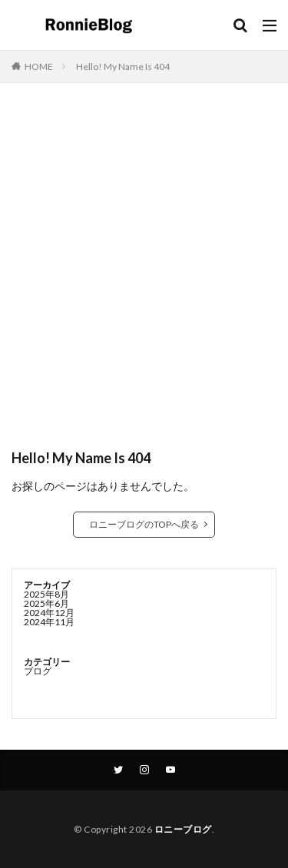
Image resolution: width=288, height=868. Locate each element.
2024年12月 (49, 613)
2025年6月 (46, 603)
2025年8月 (46, 594)
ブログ (38, 671)
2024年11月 (49, 622)
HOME (39, 66)
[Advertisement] (144, 273)
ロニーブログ (183, 829)
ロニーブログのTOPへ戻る (144, 524)
